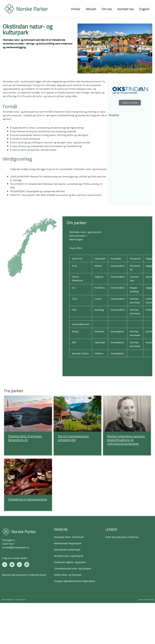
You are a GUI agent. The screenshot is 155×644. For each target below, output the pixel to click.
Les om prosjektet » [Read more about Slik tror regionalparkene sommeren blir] (66, 447)
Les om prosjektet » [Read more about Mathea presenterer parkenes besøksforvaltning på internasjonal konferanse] (116, 451)
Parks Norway (113, 538)
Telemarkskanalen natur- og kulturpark (74, 569)
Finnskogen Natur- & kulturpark (71, 538)
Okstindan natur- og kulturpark (70, 556)
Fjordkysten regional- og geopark (71, 563)
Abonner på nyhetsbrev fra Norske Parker (24, 575)
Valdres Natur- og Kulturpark (69, 575)
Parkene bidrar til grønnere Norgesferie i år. (25, 438)
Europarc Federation (131, 538)
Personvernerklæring (146, 600)
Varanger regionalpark (66, 582)
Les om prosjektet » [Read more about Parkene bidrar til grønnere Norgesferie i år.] (17, 447)
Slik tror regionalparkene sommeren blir (73, 438)
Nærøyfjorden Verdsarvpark (69, 550)
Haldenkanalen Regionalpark (69, 544)
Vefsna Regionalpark (88, 582)
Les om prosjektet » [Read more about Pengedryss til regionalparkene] (17, 507)
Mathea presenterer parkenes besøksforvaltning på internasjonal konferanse (126, 440)
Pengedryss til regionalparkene (28, 500)
